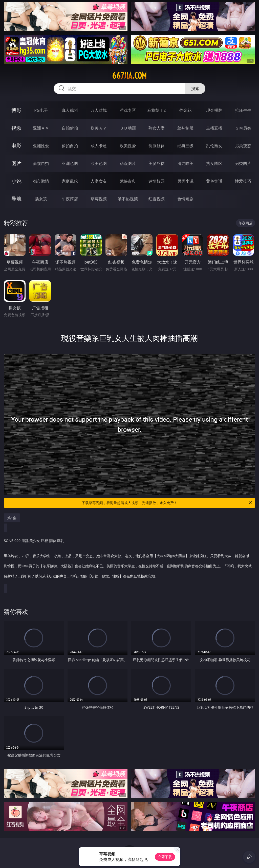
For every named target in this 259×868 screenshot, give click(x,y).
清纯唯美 (185, 163)
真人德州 (70, 110)
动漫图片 (128, 163)
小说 (16, 181)
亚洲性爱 (41, 146)
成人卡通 (99, 146)
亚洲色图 (70, 163)
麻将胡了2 (156, 110)
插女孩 (41, 199)
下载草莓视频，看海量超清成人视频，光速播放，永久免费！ (167, 503)
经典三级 (185, 146)
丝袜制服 (185, 128)
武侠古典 (128, 181)
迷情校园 (157, 181)
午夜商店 (70, 199)
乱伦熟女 (214, 146)
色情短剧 (185, 199)
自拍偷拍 (70, 128)
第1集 (12, 518)
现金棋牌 (214, 110)
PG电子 (41, 110)
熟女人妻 (157, 128)
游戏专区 (128, 110)
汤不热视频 (128, 199)
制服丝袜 (157, 146)
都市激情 (41, 181)
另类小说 (185, 181)
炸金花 (185, 110)
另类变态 (243, 146)
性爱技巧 (243, 181)
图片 (16, 163)
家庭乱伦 (70, 181)
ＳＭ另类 (243, 128)
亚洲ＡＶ (41, 128)
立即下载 (165, 857)
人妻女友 (99, 181)
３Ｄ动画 (128, 128)
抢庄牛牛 (243, 110)
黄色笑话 (214, 181)
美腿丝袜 (157, 163)
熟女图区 (214, 163)
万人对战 (99, 110)
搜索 (195, 89)
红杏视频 (157, 199)
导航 (16, 199)
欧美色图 (99, 163)
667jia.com (129, 76)
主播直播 (214, 128)
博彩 (16, 110)
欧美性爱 (128, 146)
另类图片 (243, 163)
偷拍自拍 (70, 146)
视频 (16, 128)
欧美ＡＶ (99, 128)
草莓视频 (99, 199)
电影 (16, 146)
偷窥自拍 (41, 163)
